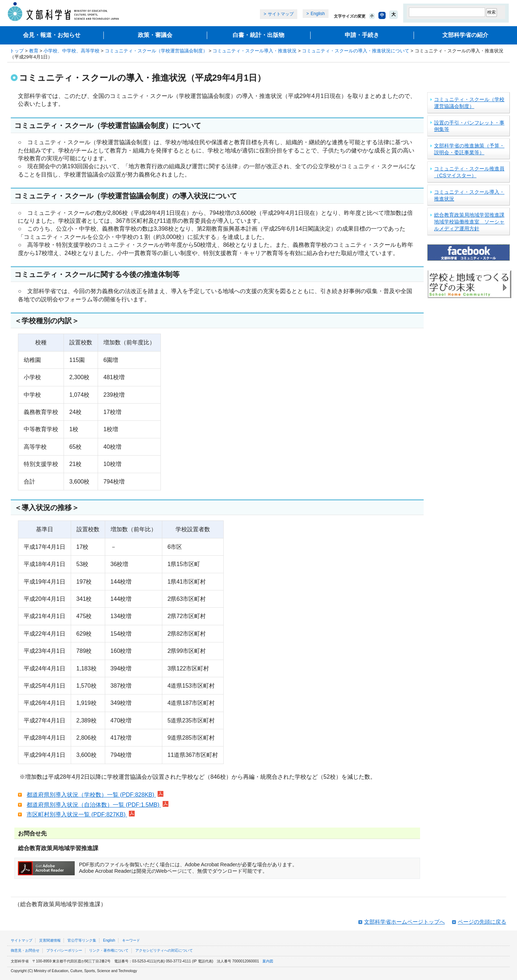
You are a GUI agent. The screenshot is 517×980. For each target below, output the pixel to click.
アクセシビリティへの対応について (164, 950)
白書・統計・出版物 (258, 35)
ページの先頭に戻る (482, 922)
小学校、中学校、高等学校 (71, 51)
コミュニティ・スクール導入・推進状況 (255, 51)
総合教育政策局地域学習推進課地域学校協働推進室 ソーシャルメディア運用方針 (469, 222)
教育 (34, 51)
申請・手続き (362, 35)
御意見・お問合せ (25, 950)
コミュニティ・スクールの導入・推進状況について (356, 51)
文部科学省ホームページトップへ (404, 922)
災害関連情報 (50, 940)
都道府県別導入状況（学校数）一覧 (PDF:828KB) (95, 795)
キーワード (131, 940)
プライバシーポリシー (64, 950)
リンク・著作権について (109, 950)
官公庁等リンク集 (82, 940)
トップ (17, 51)
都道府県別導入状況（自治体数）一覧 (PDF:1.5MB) (97, 805)
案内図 (268, 961)
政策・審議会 (155, 35)
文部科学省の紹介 (465, 35)
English (318, 14)
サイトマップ (281, 14)
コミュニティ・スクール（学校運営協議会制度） (156, 51)
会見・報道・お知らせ (52, 35)
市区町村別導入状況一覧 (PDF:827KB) (81, 814)
